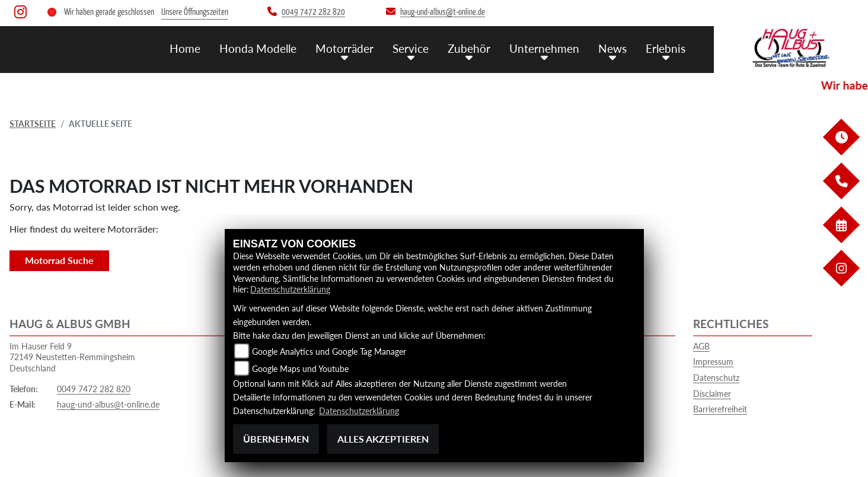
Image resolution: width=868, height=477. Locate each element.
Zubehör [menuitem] (469, 48)
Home (185, 48)
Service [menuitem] (411, 48)
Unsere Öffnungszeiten (195, 12)
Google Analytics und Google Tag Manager (329, 352)
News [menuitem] (612, 48)
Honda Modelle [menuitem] (258, 48)
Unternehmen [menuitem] (544, 48)
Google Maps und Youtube (300, 369)
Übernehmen (276, 439)
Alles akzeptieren (383, 439)
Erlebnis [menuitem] (666, 48)
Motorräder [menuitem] (344, 48)
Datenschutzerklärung (290, 290)
